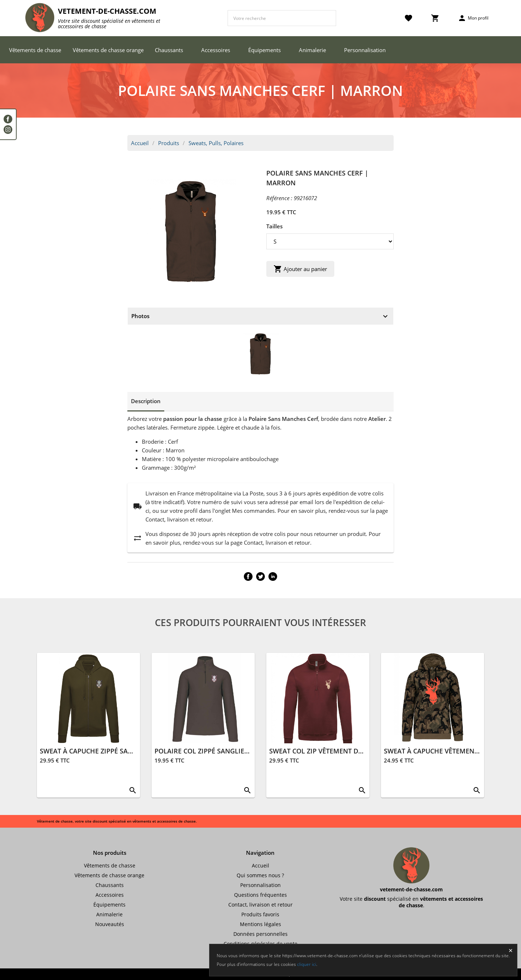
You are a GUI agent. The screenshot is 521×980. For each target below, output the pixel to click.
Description (146, 401)
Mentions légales (260, 924)
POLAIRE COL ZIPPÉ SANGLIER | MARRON (220, 751)
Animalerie (312, 50)
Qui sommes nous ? (260, 875)
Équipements (264, 50)
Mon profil (473, 18)
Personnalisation (365, 50)
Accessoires (216, 50)
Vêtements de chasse (35, 50)
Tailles (274, 226)
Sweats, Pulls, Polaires (216, 143)
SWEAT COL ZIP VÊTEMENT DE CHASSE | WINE (341, 751)
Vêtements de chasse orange (108, 50)
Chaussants (169, 50)
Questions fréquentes (260, 895)
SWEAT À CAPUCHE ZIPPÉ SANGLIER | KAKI (107, 751)
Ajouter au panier (300, 269)
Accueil (140, 143)
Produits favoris (260, 914)
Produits (169, 143)
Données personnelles (260, 934)
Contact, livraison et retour (260, 905)
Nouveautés (110, 924)
